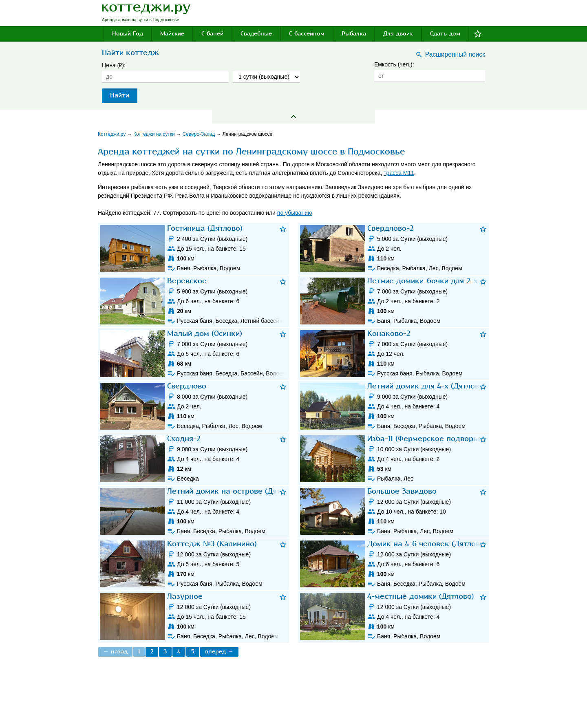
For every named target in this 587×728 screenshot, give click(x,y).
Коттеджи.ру (113, 134)
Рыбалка (354, 34)
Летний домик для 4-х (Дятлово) (427, 386)
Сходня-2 (184, 439)
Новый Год (128, 34)
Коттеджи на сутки (155, 134)
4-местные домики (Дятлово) (421, 597)
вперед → (219, 652)
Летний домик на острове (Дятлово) (234, 491)
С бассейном (307, 34)
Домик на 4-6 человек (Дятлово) (427, 544)
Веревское (187, 281)
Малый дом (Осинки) (205, 334)
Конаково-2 (389, 334)
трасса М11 (399, 173)
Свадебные (256, 34)
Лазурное (185, 597)
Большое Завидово (402, 491)
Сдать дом (445, 34)
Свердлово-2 (391, 228)
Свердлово (187, 386)
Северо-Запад (199, 134)
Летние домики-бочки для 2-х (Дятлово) (441, 281)
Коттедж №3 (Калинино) (212, 544)
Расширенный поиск (455, 54)
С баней (212, 34)
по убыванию (295, 213)
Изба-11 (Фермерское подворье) (426, 439)
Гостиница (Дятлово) (205, 228)
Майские (172, 34)
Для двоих (398, 34)
